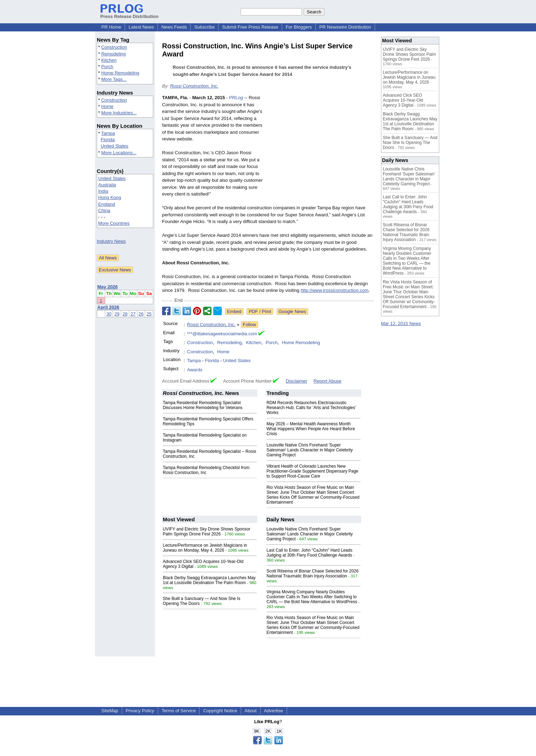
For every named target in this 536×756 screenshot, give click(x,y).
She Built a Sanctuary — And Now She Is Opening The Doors (410, 143)
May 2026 (108, 287)
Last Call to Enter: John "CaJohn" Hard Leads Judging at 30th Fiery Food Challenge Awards (309, 553)
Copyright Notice (220, 711)
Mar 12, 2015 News (401, 323)
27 (133, 314)
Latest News (141, 27)
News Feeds (174, 27)
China (104, 211)
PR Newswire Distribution (345, 27)
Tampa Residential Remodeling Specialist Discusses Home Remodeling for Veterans (203, 405)
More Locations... (119, 153)
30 (109, 314)
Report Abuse (327, 381)
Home (108, 106)
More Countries (114, 223)
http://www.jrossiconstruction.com (334, 290)
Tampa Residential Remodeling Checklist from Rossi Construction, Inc (206, 470)
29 (117, 314)
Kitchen (109, 60)
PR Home (111, 27)
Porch (107, 67)
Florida (108, 140)
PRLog (236, 98)
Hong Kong (110, 197)
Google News (292, 311)
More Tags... (114, 79)
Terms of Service (179, 711)
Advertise (274, 711)
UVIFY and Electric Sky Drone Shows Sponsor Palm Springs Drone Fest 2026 (207, 532)
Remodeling (114, 54)
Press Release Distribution (129, 14)
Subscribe (204, 27)
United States (114, 146)
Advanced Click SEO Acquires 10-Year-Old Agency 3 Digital (403, 100)
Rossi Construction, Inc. (194, 86)
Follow (250, 325)
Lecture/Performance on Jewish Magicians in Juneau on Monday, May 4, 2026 (205, 548)
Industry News (111, 241)
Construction (114, 47)
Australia (107, 185)
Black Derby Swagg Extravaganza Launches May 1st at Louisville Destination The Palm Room (209, 580)
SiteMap (110, 711)
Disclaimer (296, 381)
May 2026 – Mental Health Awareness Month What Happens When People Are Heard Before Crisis (311, 429)
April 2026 (108, 307)
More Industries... (119, 113)
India (103, 191)
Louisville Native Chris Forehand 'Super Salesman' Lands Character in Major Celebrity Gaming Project (310, 450)
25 (149, 314)
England (107, 204)
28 (125, 314)
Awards (195, 370)
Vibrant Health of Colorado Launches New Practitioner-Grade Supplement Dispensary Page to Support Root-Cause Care (312, 471)
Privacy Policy (140, 711)
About (251, 711)
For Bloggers (299, 27)
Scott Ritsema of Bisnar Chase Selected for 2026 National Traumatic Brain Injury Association (313, 574)
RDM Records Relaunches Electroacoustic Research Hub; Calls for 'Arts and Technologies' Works (311, 408)
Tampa (108, 133)
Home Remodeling (120, 73)
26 (141, 314)
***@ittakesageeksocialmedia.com (222, 334)
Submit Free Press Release (250, 27)
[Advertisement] (321, 146)
